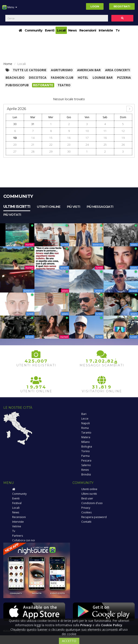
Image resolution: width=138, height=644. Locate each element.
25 (105, 145)
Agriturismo (62, 70)
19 (123, 138)
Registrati (122, 6)
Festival (17, 503)
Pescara (86, 460)
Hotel (83, 78)
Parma (85, 456)
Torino (86, 451)
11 (105, 131)
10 (87, 131)
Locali (61, 30)
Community (33, 30)
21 (33, 145)
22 (51, 145)
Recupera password (94, 517)
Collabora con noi (24, 540)
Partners (18, 536)
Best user (87, 498)
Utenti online (49, 207)
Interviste (106, 30)
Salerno (86, 465)
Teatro (64, 85)
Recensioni (88, 30)
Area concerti (118, 70)
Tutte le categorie (30, 70)
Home (8, 64)
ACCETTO (69, 641)
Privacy (86, 508)
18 (105, 138)
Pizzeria (124, 78)
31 (33, 124)
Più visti (73, 207)
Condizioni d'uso (92, 503)
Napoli (86, 423)
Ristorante (43, 85)
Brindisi (86, 474)
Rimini (85, 470)
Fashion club (62, 78)
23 (69, 145)
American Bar (89, 70)
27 (15, 152)
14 (33, 138)
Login (95, 6)
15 (51, 138)
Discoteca (38, 78)
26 (123, 145)
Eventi (50, 30)
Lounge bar (103, 78)
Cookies (86, 512)
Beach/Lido (15, 78)
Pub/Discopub (17, 85)
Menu (10, 9)
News (72, 30)
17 (87, 138)
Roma (85, 428)
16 (69, 138)
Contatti (86, 522)
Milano (86, 442)
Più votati (12, 215)
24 (87, 145)
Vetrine (17, 526)
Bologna (87, 447)
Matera (86, 437)
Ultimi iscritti (17, 207)
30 (15, 124)
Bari (84, 414)
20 (15, 145)
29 (51, 152)
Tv (117, 30)
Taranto (86, 433)
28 (33, 152)
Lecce (85, 419)
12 (123, 131)
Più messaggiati (100, 207)
